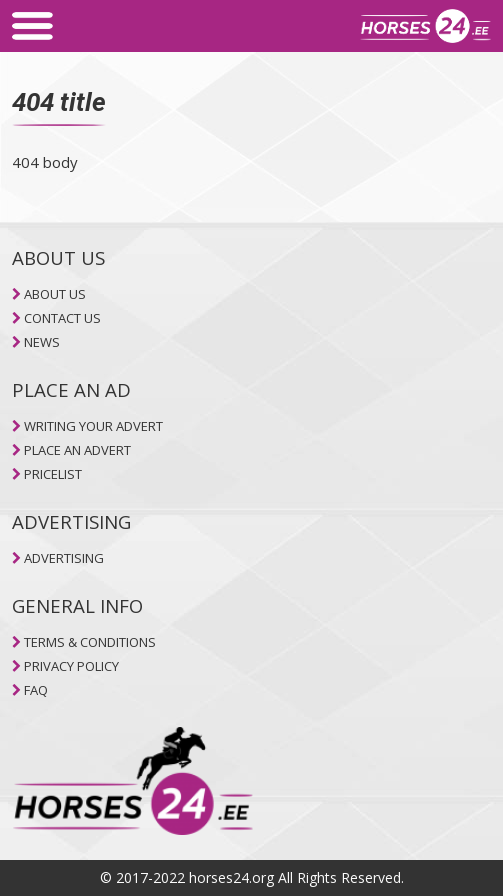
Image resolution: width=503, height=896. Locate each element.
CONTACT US (62, 318)
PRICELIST (53, 474)
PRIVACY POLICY (71, 666)
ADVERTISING (64, 558)
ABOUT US (55, 294)
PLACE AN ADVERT (77, 450)
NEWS (42, 342)
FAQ (36, 690)
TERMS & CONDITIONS (90, 642)
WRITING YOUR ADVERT (93, 426)
